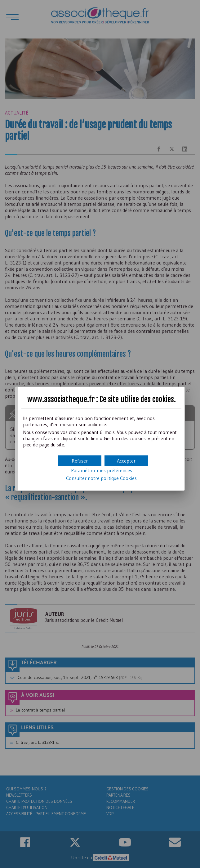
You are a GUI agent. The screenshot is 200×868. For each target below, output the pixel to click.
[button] (126, 461)
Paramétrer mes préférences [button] (102, 470)
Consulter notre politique (101, 478)
